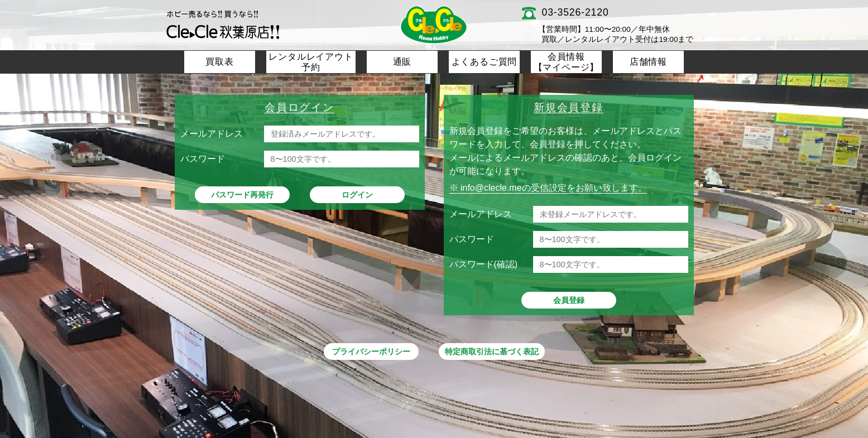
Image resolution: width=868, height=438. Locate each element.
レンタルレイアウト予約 (311, 62)
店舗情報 (648, 62)
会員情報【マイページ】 (567, 62)
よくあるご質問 (485, 62)
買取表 (219, 62)
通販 (402, 62)
